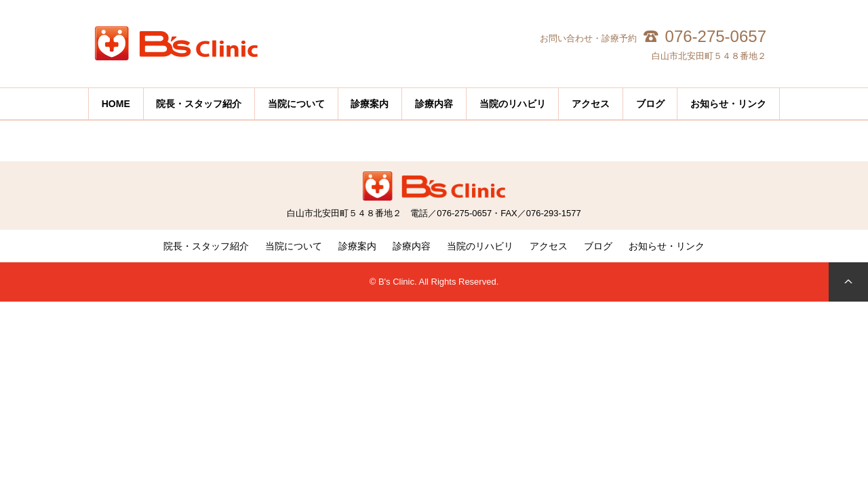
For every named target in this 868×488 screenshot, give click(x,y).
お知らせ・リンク (728, 104)
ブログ (598, 246)
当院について (294, 246)
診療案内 (357, 246)
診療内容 (412, 246)
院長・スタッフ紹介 (206, 246)
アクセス (591, 104)
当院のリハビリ (513, 104)
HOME (116, 104)
